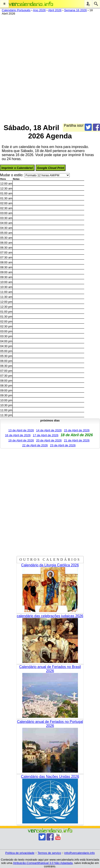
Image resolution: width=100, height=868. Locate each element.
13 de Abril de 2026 (21, 430)
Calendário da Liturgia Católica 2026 (50, 565)
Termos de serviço (49, 853)
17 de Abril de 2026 (46, 435)
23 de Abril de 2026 (63, 445)
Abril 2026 (55, 10)
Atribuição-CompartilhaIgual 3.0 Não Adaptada (43, 863)
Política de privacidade (20, 853)
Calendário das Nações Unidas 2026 (50, 777)
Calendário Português (16, 10)
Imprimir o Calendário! (17, 168)
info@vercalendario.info (80, 853)
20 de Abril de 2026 (49, 440)
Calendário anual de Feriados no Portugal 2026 (50, 724)
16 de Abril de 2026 (18, 435)
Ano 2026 (39, 10)
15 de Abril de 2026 (77, 430)
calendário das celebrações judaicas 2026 (50, 616)
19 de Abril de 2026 (21, 440)
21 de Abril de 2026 (77, 440)
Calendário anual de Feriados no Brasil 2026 (50, 669)
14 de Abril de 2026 (49, 430)
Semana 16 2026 (76, 10)
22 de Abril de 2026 (35, 445)
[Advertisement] (50, 68)
